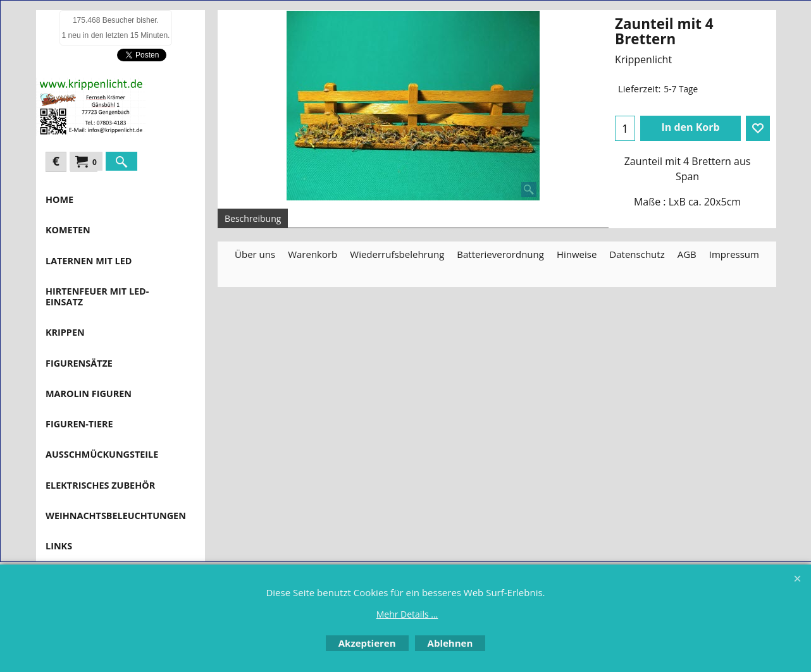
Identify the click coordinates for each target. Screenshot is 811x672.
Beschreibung (253, 218)
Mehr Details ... (407, 614)
